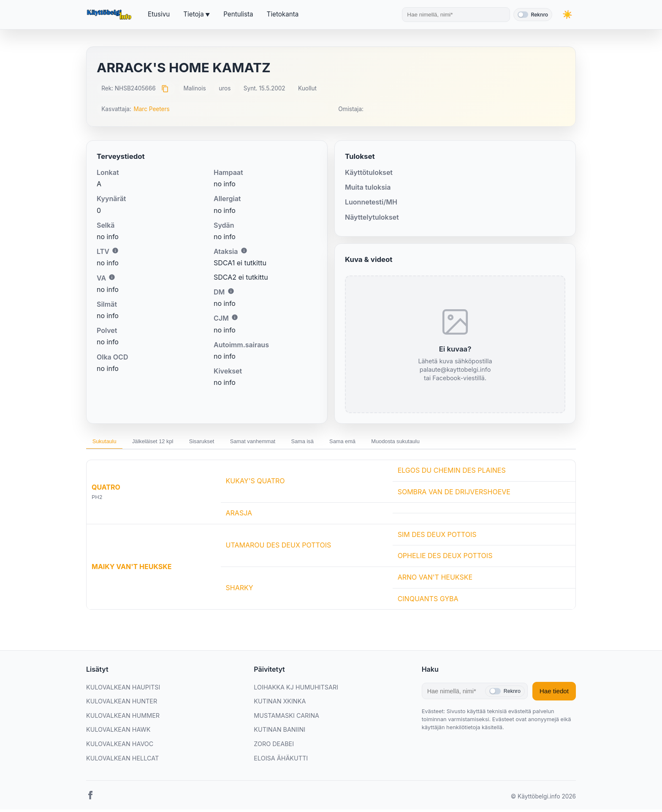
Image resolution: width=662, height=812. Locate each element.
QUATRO (106, 490)
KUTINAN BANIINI (279, 732)
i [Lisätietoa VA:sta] (112, 277)
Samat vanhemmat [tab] (283, 442)
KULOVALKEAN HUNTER (122, 704)
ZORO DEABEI (274, 746)
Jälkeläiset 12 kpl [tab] (165, 442)
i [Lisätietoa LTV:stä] (115, 251)
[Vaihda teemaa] (567, 15)
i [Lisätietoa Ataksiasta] (244, 251)
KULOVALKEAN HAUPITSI (123, 690)
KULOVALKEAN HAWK (118, 732)
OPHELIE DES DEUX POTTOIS (445, 559)
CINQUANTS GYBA (428, 601)
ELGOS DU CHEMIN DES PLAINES (452, 473)
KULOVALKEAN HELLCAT (122, 761)
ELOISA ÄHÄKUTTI (281, 761)
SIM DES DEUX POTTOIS (437, 537)
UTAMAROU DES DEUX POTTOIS (279, 548)
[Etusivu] (110, 15)
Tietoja (193, 14)
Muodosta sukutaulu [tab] (451, 442)
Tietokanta (283, 14)
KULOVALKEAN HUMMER (123, 718)
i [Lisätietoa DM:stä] (231, 291)
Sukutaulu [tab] (108, 442)
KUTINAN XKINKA (280, 704)
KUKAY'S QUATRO (255, 484)
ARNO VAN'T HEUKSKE (435, 580)
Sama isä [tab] (341, 442)
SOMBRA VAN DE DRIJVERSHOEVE (454, 494)
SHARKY (240, 591)
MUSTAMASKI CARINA (286, 718)
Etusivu (159, 14)
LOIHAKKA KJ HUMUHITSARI (296, 690)
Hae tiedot (554, 694)
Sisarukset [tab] (223, 442)
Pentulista (238, 14)
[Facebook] (90, 800)
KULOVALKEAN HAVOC (120, 746)
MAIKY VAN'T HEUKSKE (132, 569)
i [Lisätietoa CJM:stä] (235, 317)
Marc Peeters (151, 109)
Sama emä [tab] (389, 442)
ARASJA (239, 515)
